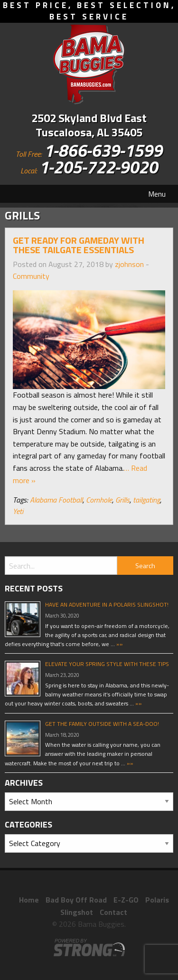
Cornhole (99, 500)
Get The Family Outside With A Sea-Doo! (102, 724)
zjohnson (129, 264)
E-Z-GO (126, 900)
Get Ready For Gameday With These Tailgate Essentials (79, 245)
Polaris (157, 900)
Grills (122, 500)
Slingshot (77, 912)
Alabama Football (56, 500)
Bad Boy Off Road (76, 900)
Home (29, 900)
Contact (113, 912)
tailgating (146, 500)
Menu (157, 194)
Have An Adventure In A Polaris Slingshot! (107, 604)
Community (31, 276)
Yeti (18, 511)
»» (119, 644)
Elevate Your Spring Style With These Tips (107, 664)
